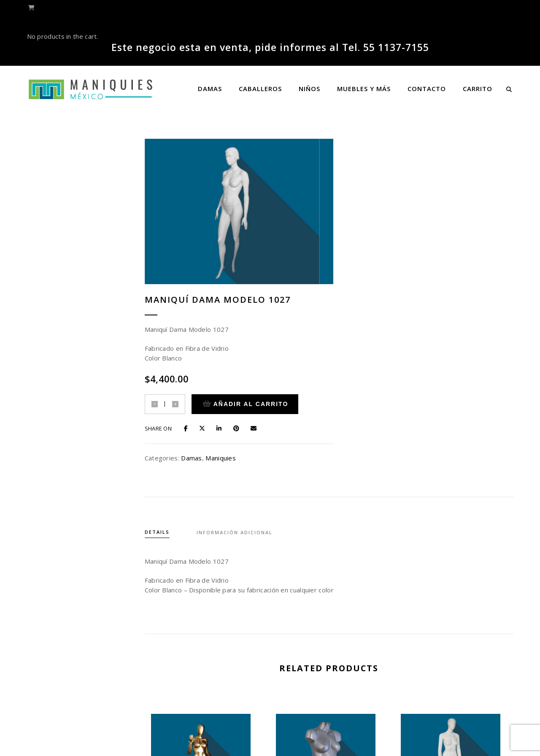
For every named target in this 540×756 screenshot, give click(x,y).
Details (164, 373)
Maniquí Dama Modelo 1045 (457, 659)
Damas (210, 89)
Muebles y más (364, 89)
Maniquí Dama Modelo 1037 (333, 659)
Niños (309, 89)
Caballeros (260, 89)
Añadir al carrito (440, 247)
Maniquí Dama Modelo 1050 (208, 659)
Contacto (427, 89)
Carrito (478, 89)
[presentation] (153, 621)
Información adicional (243, 373)
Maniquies (415, 300)
